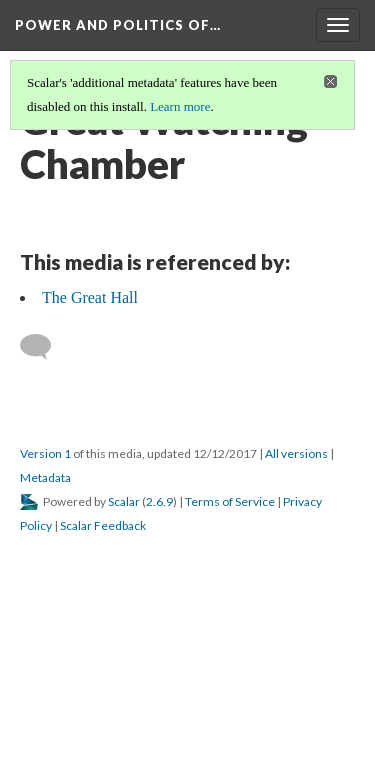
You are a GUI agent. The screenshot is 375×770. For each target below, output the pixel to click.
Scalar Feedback (103, 525)
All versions (296, 453)
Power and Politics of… (118, 25)
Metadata (45, 477)
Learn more (180, 106)
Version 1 (45, 453)
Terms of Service (230, 501)
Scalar (124, 501)
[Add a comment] (44, 347)
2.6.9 (159, 501)
